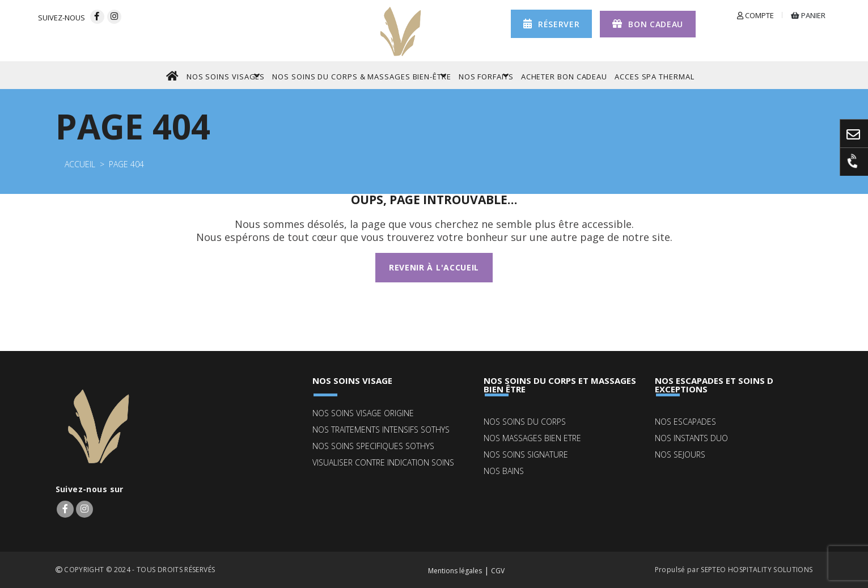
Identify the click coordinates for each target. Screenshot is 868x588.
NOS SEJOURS (680, 454)
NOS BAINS (504, 471)
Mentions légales (455, 571)
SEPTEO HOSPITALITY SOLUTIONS (757, 570)
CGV (498, 571)
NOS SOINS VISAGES (226, 75)
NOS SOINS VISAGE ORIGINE (363, 413)
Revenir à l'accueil (434, 267)
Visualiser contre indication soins (383, 462)
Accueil (80, 164)
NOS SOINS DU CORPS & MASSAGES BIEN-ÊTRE (362, 75)
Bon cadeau (648, 24)
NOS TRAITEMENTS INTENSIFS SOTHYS (381, 430)
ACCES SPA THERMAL (654, 77)
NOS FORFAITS (486, 75)
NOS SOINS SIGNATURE (526, 454)
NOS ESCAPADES (685, 422)
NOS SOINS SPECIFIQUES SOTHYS (373, 446)
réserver (551, 24)
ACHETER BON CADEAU (564, 77)
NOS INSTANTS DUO (691, 438)
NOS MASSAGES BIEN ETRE (532, 438)
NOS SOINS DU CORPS (525, 422)
